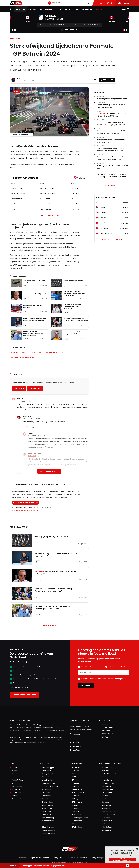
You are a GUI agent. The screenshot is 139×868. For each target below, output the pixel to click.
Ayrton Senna (107, 780)
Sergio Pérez (47, 799)
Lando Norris (47, 771)
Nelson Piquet (107, 821)
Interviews (87, 9)
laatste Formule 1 (20, 725)
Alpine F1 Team (18, 780)
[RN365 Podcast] (64, 3)
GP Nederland (77, 802)
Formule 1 (25, 353)
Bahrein (50, 147)
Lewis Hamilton (48, 780)
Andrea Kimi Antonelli (50, 786)
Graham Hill (106, 818)
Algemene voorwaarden (40, 858)
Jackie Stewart (107, 790)
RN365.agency (107, 737)
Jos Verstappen (108, 796)
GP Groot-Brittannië (79, 793)
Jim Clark (105, 799)
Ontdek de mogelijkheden (24, 695)
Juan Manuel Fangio (109, 811)
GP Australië (76, 768)
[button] (28, 20)
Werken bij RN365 (108, 734)
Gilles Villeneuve (108, 783)
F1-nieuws (21, 9)
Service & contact (109, 728)
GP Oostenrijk (77, 790)
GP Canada (76, 780)
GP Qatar (75, 824)
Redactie (20, 79)
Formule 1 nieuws (52, 353)
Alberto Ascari (107, 777)
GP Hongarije (77, 799)
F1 (63, 353)
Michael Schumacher (110, 774)
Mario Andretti (107, 830)
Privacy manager (97, 858)
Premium (98, 9)
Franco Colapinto (49, 830)
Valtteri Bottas (47, 805)
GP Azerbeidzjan (78, 811)
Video (77, 9)
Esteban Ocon (47, 802)
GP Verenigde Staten (80, 818)
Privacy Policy (58, 858)
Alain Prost (106, 771)
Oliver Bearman (48, 827)
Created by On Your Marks (77, 858)
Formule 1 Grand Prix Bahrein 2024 (23, 357)
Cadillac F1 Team (19, 799)
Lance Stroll (46, 815)
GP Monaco (76, 783)
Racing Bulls (17, 793)
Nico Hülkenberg (48, 818)
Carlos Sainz (47, 796)
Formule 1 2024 (37, 353)
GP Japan (75, 774)
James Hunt (106, 786)
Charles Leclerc (48, 777)
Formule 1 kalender (24, 737)
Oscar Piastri (47, 793)
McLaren (15, 771)
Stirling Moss (106, 808)
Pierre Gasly (46, 811)
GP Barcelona (77, 786)
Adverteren (106, 731)
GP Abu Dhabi (77, 827)
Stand (59, 9)
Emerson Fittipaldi (108, 815)
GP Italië (75, 805)
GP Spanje (76, 808)
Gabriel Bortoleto (48, 833)
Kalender (49, 9)
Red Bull (30, 158)
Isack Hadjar (47, 790)
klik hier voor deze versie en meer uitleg (25, 510)
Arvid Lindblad (47, 808)
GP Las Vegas (77, 821)
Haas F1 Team (17, 790)
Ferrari (14, 774)
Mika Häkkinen (107, 793)
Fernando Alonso (48, 783)
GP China (75, 771)
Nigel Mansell (107, 805)
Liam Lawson (47, 824)
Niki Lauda (105, 802)
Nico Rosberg (107, 768)
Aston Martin (17, 786)
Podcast (68, 9)
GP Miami (75, 777)
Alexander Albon (48, 821)
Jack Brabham (107, 824)
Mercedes (16, 777)
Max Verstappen (35, 9)
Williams (15, 796)
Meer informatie (70, 30)
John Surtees (107, 827)
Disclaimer (23, 858)
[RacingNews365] (69, 850)
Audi (14, 783)
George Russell (48, 774)
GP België (75, 796)
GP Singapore (77, 815)
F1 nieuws (15, 39)
